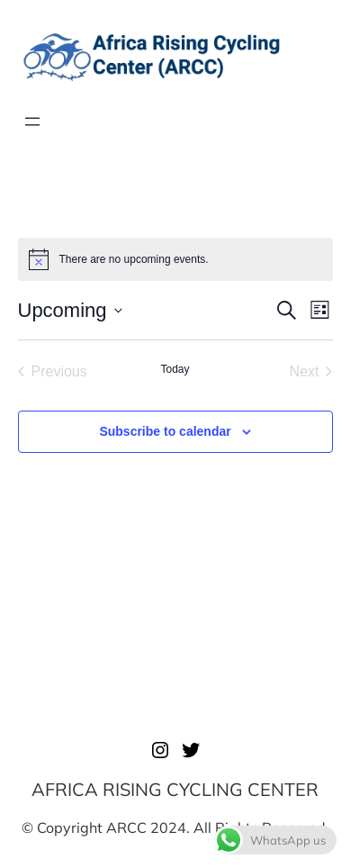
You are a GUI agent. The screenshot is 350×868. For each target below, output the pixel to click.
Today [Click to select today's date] (175, 369)
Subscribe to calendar (165, 431)
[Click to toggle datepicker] (70, 310)
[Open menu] (32, 122)
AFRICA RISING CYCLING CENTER (175, 789)
